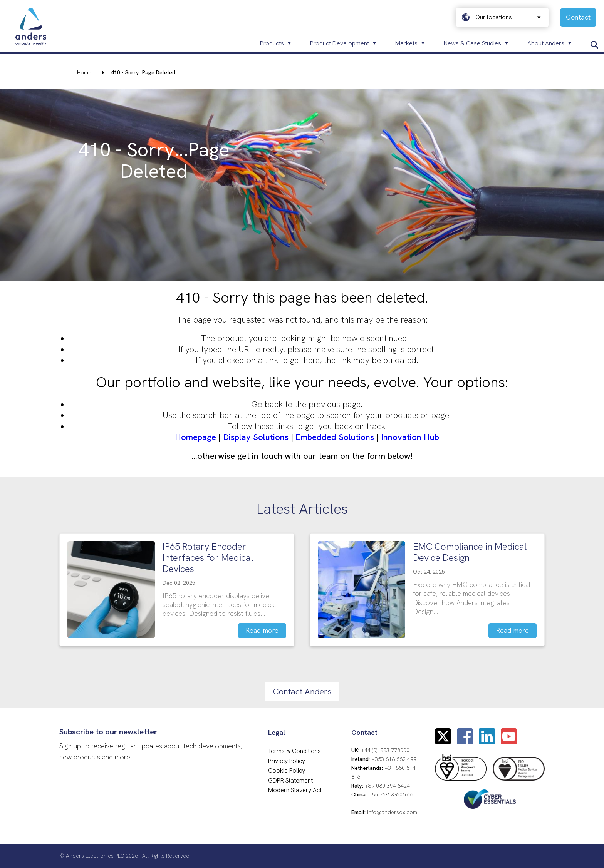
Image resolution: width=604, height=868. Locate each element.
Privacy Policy (287, 761)
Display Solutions (256, 437)
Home (84, 72)
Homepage (195, 437)
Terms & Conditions (294, 751)
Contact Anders (302, 692)
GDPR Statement (290, 780)
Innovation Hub (410, 437)
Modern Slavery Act (295, 790)
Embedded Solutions (335, 437)
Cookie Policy (287, 770)
